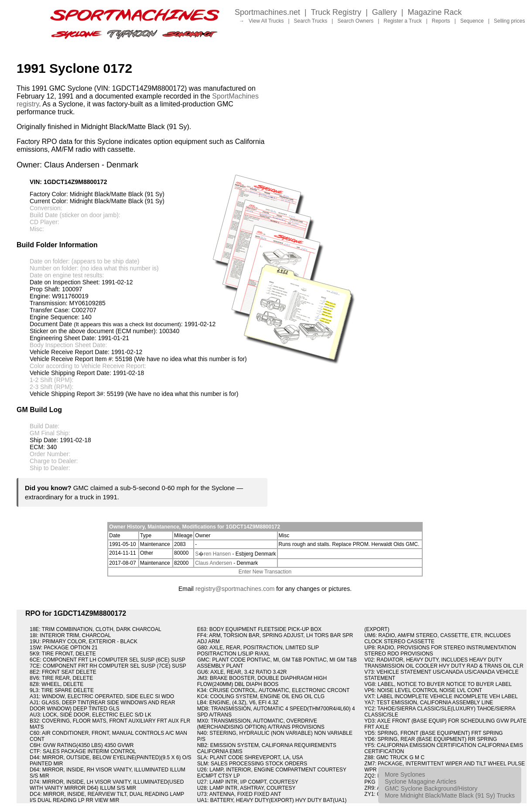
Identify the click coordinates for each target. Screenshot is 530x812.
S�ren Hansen (213, 554)
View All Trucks (266, 21)
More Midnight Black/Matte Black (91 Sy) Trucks (450, 795)
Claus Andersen (214, 563)
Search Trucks (311, 21)
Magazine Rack (435, 12)
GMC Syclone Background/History (431, 788)
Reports (441, 21)
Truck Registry (336, 12)
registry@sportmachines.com (235, 589)
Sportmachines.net (267, 12)
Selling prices (509, 21)
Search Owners (355, 21)
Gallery (385, 12)
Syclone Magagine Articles (421, 781)
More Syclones (405, 774)
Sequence (472, 21)
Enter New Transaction (265, 572)
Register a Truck (402, 21)
